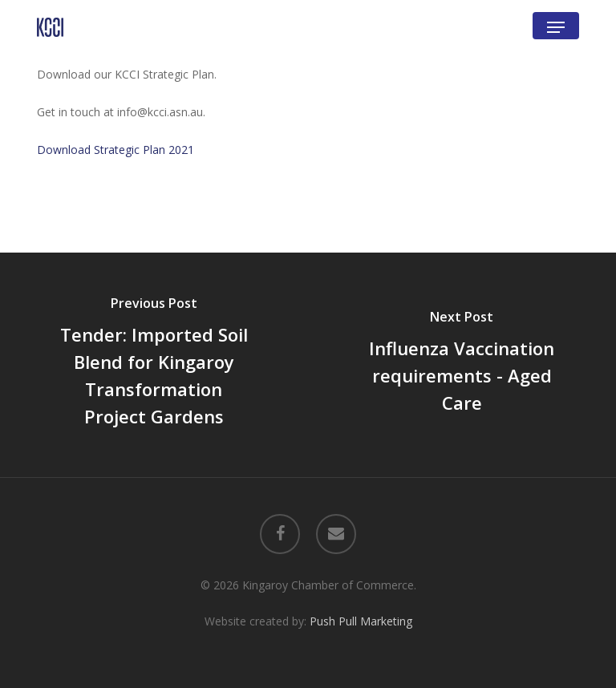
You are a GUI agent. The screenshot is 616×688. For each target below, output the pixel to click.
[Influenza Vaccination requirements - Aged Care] (462, 364)
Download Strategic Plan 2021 (115, 150)
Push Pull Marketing (361, 621)
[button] (556, 27)
